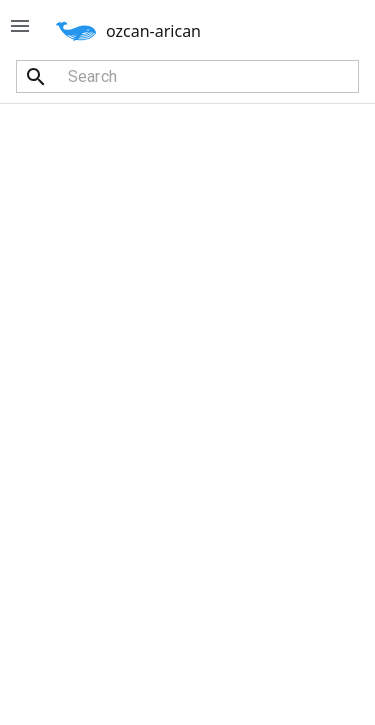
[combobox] (187, 76)
